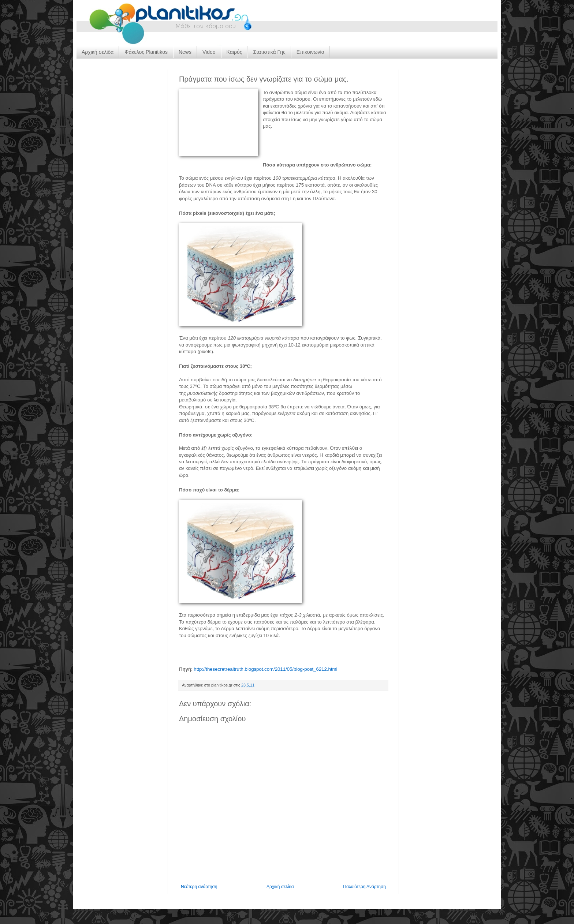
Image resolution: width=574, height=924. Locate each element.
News (185, 52)
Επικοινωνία (310, 52)
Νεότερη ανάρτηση (199, 887)
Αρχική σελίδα (98, 52)
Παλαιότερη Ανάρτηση (364, 887)
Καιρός (234, 52)
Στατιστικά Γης (269, 52)
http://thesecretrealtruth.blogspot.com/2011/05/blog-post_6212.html (265, 669)
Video (209, 52)
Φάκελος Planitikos (146, 52)
